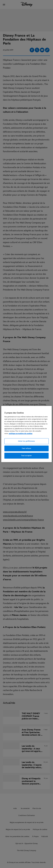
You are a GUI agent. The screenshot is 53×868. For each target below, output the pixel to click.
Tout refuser (26, 448)
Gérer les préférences (26, 441)
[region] (26, 434)
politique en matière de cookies (20, 434)
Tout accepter (26, 456)
